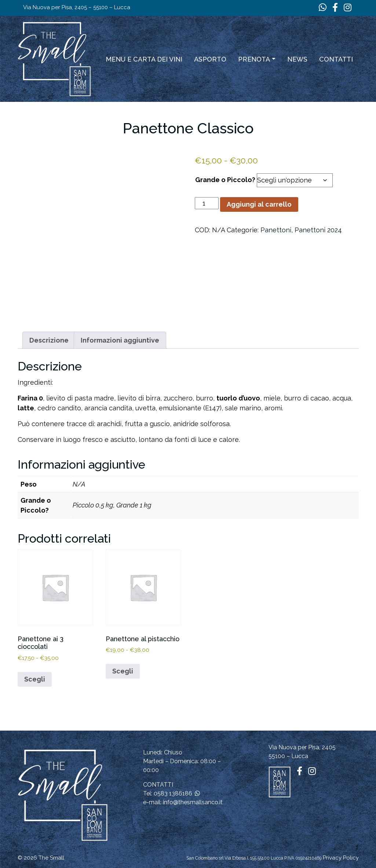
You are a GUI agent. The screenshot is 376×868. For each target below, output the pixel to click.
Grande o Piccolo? (225, 180)
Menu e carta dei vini (144, 59)
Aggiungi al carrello (259, 204)
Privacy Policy (341, 858)
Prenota (254, 59)
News (297, 59)
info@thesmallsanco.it (193, 802)
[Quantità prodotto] (207, 203)
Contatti (336, 59)
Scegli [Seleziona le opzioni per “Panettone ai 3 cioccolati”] (35, 679)
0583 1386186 (173, 793)
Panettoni (276, 230)
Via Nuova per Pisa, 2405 (302, 747)
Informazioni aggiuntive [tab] (120, 340)
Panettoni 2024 (318, 230)
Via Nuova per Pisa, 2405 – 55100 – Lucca (77, 7)
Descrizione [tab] (49, 340)
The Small (51, 858)
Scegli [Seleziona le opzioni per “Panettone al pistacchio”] (123, 671)
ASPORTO (210, 59)
